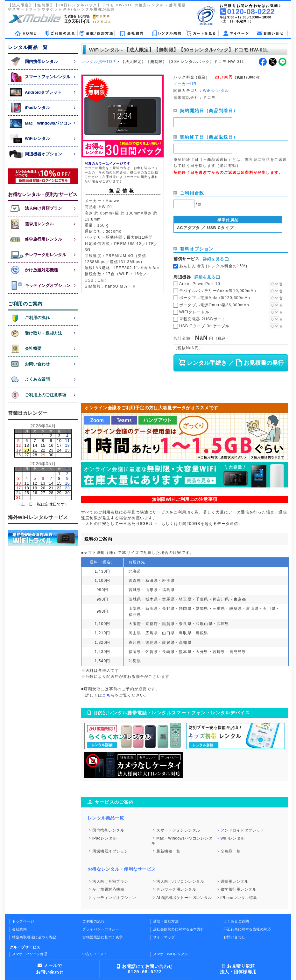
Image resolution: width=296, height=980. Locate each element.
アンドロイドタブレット (243, 830)
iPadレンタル (104, 838)
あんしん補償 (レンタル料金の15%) (213, 266)
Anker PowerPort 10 (200, 284)
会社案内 (19, 929)
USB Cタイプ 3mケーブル (204, 326)
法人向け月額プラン (110, 881)
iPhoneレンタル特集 (239, 897)
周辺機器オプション (110, 851)
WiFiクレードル (194, 312)
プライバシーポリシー (101, 929)
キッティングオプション (114, 897)
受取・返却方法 (166, 921)
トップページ (23, 921)
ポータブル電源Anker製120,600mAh (215, 298)
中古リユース (93, 954)
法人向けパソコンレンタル (180, 881)
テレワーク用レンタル (176, 889)
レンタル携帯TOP (98, 62)
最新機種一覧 (168, 851)
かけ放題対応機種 (108, 889)
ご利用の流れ (93, 921)
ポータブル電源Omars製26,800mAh (214, 305)
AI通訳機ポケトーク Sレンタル (184, 897)
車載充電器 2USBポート (202, 319)
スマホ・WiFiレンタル (171, 954)
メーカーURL (186, 84)
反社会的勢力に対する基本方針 (179, 929)
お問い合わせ (234, 937)
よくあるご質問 (236, 921)
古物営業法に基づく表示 (103, 937)
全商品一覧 (231, 851)
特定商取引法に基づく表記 (34, 937)
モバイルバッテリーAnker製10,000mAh (218, 291)
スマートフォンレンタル (178, 830)
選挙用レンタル (235, 881)
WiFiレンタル (233, 838)
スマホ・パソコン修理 (30, 954)
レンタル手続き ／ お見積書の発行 (231, 363)
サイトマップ (164, 937)
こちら (109, 695)
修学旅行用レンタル (239, 889)
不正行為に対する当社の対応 (247, 929)
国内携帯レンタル (108, 830)
